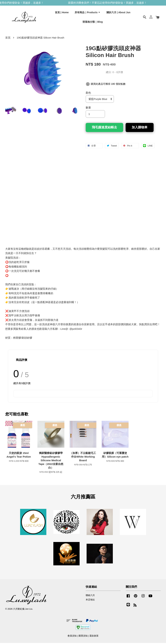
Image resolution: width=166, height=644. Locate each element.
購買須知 (83, 637)
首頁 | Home (62, 13)
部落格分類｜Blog (93, 22)
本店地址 (90, 601)
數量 (88, 109)
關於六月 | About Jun (119, 13)
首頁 (8, 39)
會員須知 (72, 637)
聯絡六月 (90, 596)
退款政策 (94, 637)
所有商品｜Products (88, 13)
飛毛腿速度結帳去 (104, 128)
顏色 (88, 94)
